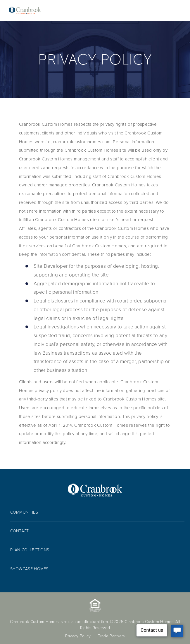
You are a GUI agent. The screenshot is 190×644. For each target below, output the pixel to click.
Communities (24, 512)
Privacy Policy (78, 636)
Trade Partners (111, 636)
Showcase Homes (29, 569)
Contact (20, 531)
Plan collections (30, 550)
